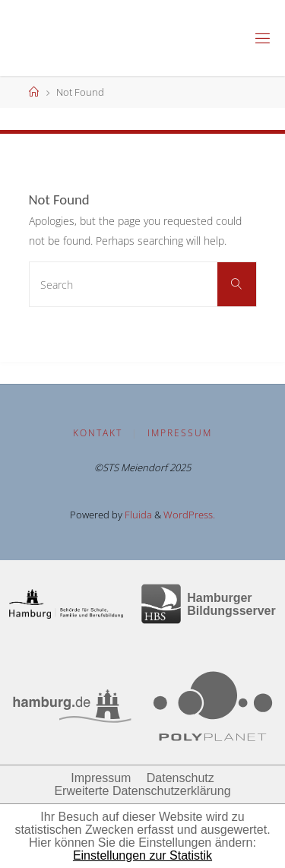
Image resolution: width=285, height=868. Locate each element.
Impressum (180, 433)
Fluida (137, 515)
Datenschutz (180, 778)
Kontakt (98, 433)
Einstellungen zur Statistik (142, 855)
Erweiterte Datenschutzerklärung (142, 791)
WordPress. (189, 515)
